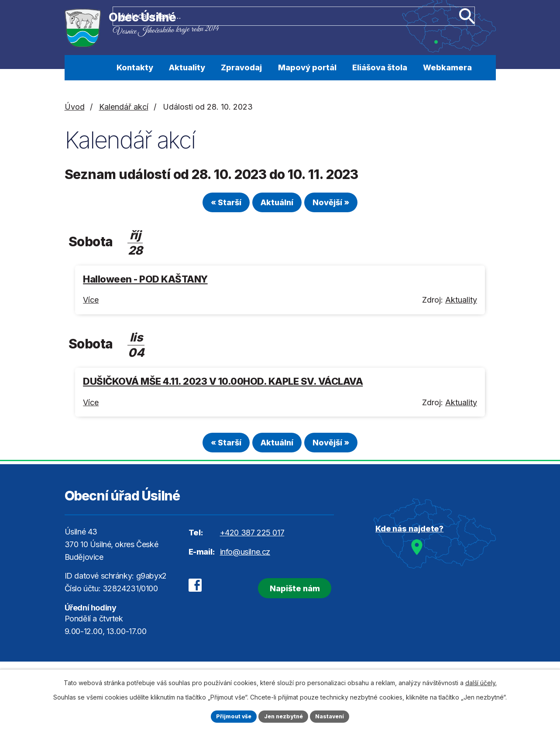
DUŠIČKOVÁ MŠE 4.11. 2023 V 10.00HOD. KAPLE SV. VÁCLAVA (223, 385)
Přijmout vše (228, 715)
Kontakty (135, 67)
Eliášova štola (380, 67)
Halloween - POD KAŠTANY (145, 283)
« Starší (212, 206)
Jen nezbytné (284, 715)
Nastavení (336, 715)
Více (91, 304)
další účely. (481, 681)
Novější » (345, 206)
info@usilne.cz (245, 559)
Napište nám (280, 592)
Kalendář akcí (124, 107)
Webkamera (447, 67)
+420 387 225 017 (252, 540)
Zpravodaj (241, 67)
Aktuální (277, 206)
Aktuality (187, 67)
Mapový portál (307, 67)
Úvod (94, 68)
